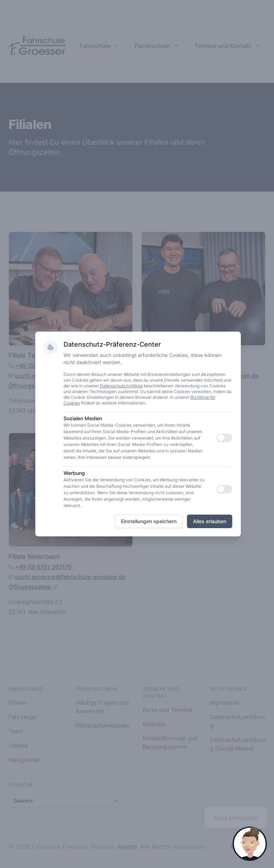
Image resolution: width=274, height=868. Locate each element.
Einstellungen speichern (149, 521)
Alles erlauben (210, 521)
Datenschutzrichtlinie (122, 386)
